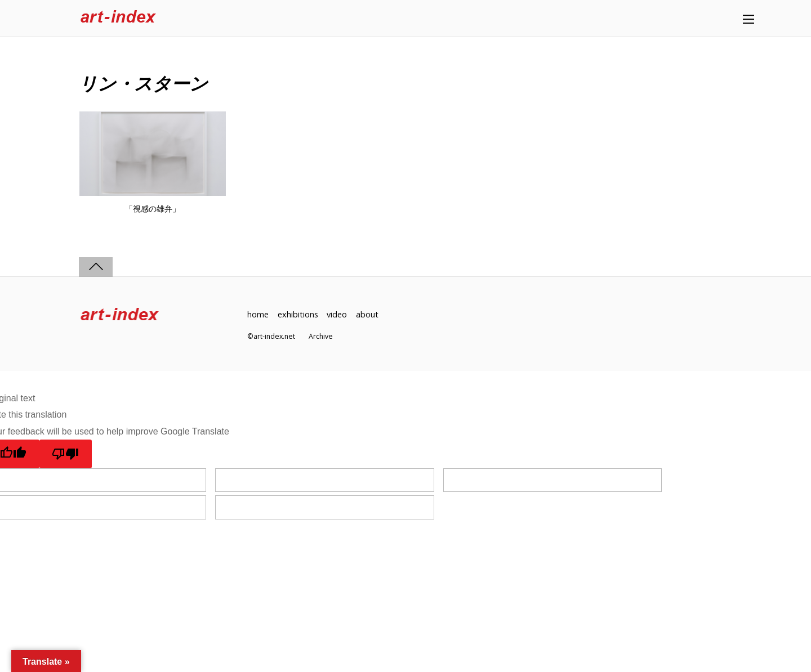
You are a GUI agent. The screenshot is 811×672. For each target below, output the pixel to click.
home (258, 314)
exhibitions (298, 314)
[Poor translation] (66, 454)
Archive (321, 336)
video (337, 314)
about (367, 314)
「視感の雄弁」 (153, 209)
